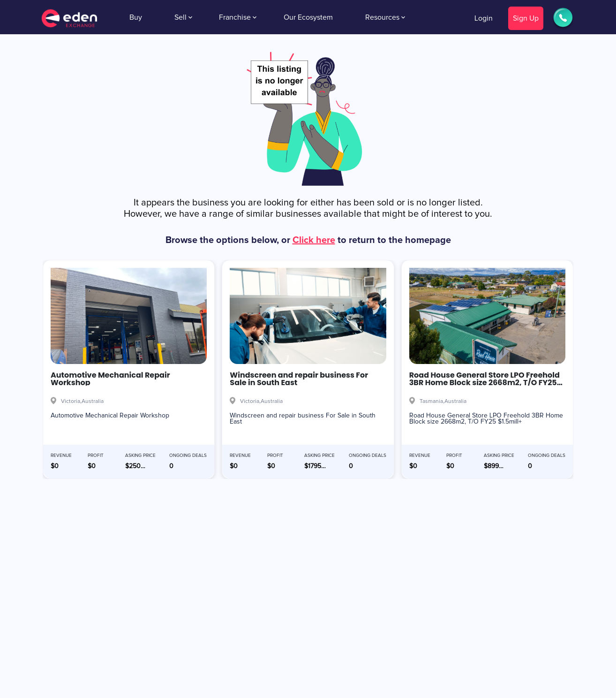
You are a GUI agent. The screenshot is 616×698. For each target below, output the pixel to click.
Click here (314, 240)
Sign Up (526, 18)
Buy (136, 17)
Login (484, 18)
